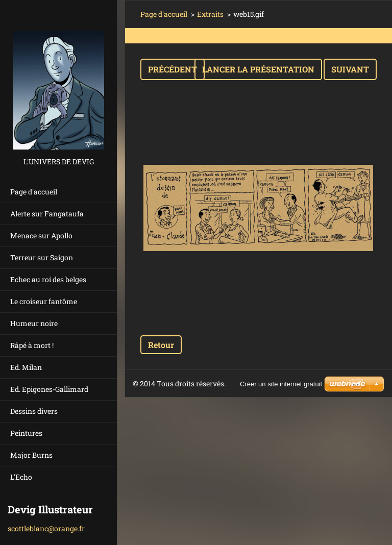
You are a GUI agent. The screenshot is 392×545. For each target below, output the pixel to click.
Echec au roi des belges (48, 279)
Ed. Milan (26, 367)
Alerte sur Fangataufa (47, 214)
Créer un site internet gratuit (281, 384)
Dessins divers (34, 411)
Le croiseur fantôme (44, 301)
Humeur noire (34, 323)
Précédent (173, 69)
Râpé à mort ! (32, 345)
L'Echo (21, 477)
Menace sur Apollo (41, 236)
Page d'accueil (34, 192)
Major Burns (31, 455)
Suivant (350, 69)
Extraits (210, 14)
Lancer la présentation (258, 69)
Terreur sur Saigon (42, 257)
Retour (161, 345)
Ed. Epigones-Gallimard (49, 389)
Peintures (26, 433)
